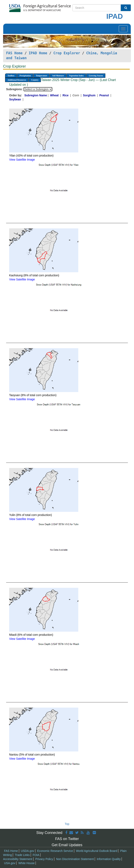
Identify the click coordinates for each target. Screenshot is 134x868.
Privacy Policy (44, 859)
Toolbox (11, 76)
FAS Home (14, 53)
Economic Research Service (55, 851)
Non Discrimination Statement (75, 859)
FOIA (36, 855)
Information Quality (109, 859)
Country (35, 80)
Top (67, 824)
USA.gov (10, 863)
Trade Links (22, 855)
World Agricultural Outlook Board (97, 851)
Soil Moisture (58, 76)
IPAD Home (38, 53)
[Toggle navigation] (123, 29)
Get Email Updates (67, 845)
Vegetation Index (76, 76)
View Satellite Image (22, 160)
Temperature (41, 76)
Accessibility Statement (18, 859)
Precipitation (25, 76)
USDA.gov (28, 851)
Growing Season (96, 76)
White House (26, 863)
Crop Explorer (67, 53)
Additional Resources (17, 80)
